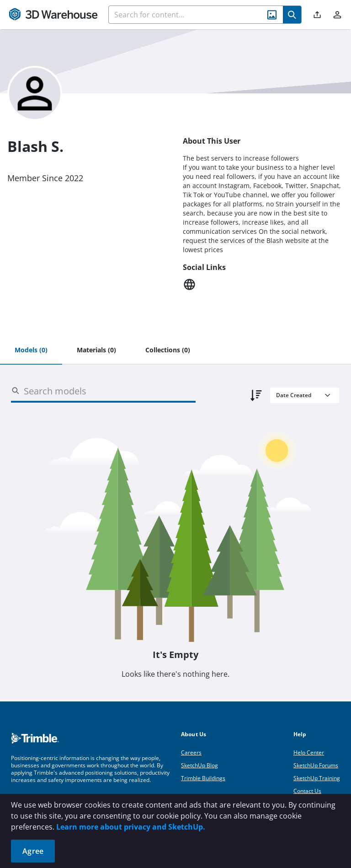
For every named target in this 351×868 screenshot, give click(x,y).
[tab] (31, 350)
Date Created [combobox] (294, 395)
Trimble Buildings (203, 778)
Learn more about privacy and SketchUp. (131, 827)
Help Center (309, 752)
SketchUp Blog (199, 765)
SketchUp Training (317, 778)
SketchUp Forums (316, 765)
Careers (191, 752)
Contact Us (307, 791)
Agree (33, 851)
